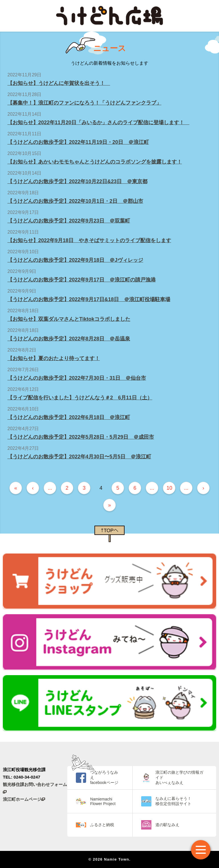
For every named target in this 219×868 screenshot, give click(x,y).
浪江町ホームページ (24, 799)
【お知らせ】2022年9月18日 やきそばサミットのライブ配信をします (89, 240)
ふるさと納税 (102, 825)
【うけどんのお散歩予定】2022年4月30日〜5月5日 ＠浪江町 (79, 457)
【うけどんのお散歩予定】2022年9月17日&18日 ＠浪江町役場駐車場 (89, 299)
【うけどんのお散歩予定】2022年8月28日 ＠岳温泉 (69, 339)
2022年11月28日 (24, 94)
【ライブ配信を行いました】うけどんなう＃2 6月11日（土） (80, 398)
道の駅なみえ (167, 825)
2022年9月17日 (23, 212)
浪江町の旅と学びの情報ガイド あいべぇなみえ (179, 777)
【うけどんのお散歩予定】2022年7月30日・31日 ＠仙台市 (77, 378)
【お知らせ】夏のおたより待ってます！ (54, 358)
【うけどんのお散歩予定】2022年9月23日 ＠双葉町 (69, 221)
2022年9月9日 (22, 271)
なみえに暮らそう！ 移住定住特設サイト (173, 801)
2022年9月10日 (23, 252)
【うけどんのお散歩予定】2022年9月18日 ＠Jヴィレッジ (75, 260)
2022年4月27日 (23, 429)
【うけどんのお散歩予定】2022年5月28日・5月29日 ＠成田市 (81, 437)
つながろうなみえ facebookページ (104, 777)
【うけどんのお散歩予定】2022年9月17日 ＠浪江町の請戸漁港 (82, 280)
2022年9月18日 (23, 193)
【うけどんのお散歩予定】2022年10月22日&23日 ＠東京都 (77, 181)
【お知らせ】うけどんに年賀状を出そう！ (59, 83)
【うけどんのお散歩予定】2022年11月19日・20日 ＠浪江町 (78, 142)
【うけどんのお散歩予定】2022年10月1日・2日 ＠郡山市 (75, 201)
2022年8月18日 (23, 311)
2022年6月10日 (23, 409)
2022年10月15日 (24, 153)
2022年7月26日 (23, 370)
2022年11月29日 (24, 75)
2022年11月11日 (24, 134)
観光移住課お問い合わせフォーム (35, 788)
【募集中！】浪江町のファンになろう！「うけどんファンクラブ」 (84, 103)
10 (169, 488)
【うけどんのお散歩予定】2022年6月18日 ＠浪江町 (69, 417)
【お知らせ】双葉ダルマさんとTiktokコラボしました (69, 319)
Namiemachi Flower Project (103, 801)
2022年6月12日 (23, 389)
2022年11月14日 (24, 114)
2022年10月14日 (24, 173)
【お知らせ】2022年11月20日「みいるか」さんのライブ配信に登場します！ (98, 122)
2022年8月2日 (22, 350)
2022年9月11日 (23, 232)
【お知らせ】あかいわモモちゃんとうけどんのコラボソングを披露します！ (95, 162)
